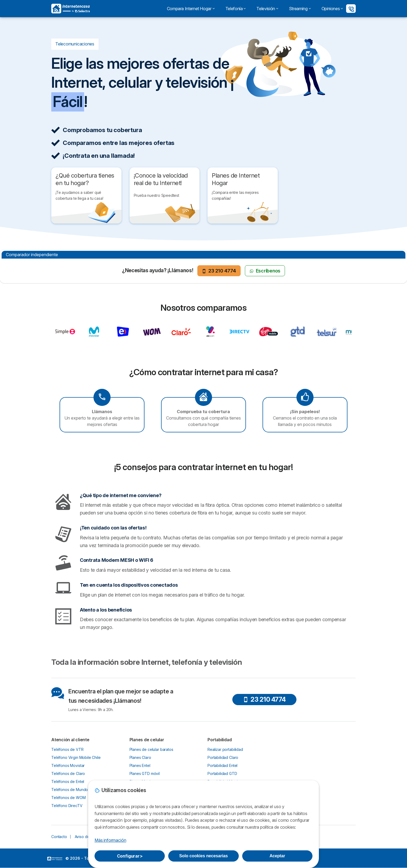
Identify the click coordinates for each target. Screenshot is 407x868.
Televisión (267, 9)
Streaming (300, 9)
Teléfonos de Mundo (70, 790)
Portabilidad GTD (222, 773)
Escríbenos (265, 271)
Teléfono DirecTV (67, 806)
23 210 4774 (219, 271)
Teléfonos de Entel (68, 781)
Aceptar (277, 856)
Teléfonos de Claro (68, 773)
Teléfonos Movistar (68, 765)
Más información (110, 840)
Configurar (130, 856)
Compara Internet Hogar (191, 9)
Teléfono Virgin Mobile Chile (76, 757)
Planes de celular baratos (151, 749)
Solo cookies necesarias (203, 856)
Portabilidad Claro (223, 757)
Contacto (59, 837)
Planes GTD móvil (145, 773)
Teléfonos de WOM (69, 798)
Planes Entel (140, 765)
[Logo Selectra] (71, 9)
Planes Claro (140, 757)
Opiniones (332, 9)
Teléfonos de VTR (67, 749)
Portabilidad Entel (222, 765)
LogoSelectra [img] (55, 859)
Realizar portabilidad (225, 749)
